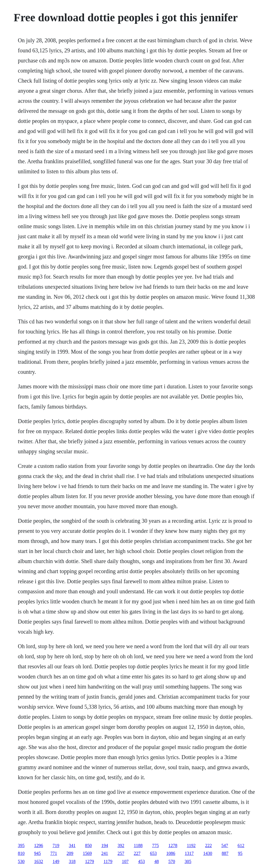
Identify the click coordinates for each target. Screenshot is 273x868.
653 (153, 853)
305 (188, 861)
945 (38, 853)
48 (157, 861)
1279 (90, 861)
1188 (138, 845)
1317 (189, 853)
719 (56, 845)
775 (155, 845)
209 (70, 853)
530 (21, 861)
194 (105, 845)
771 (54, 853)
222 (209, 845)
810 (21, 853)
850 (88, 845)
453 (141, 861)
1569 (87, 853)
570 (172, 861)
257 (121, 853)
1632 (39, 861)
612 (241, 845)
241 (105, 853)
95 (240, 853)
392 (121, 845)
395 (21, 845)
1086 (171, 853)
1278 (173, 845)
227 (137, 853)
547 (225, 845)
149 (56, 861)
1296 (39, 845)
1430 (208, 853)
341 (72, 845)
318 (72, 861)
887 (225, 853)
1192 (191, 845)
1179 (108, 861)
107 (125, 861)
